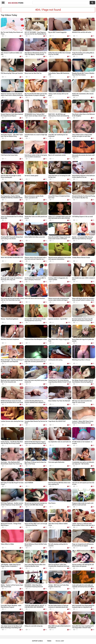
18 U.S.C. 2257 (60, 641)
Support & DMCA (37, 641)
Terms (49, 641)
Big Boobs (16, 3)
